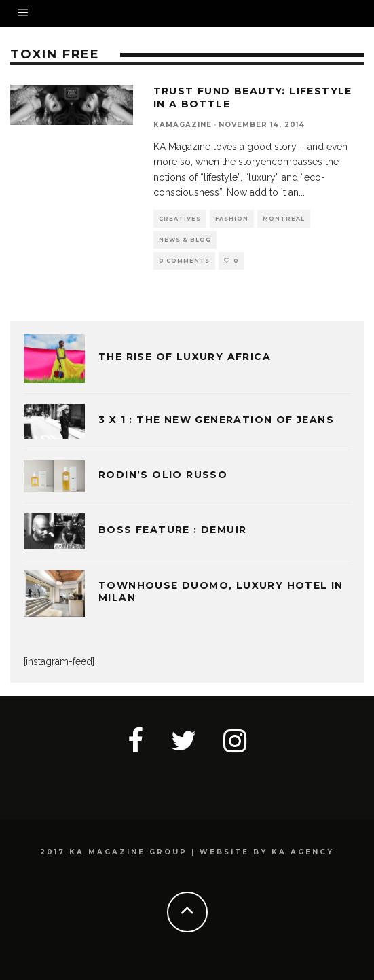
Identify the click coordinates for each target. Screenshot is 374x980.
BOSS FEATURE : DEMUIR (172, 530)
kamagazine (183, 125)
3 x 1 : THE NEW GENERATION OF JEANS (216, 420)
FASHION (232, 219)
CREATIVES (180, 219)
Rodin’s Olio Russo (163, 475)
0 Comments (184, 261)
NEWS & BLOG (185, 240)
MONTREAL (284, 219)
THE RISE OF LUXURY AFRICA (185, 357)
